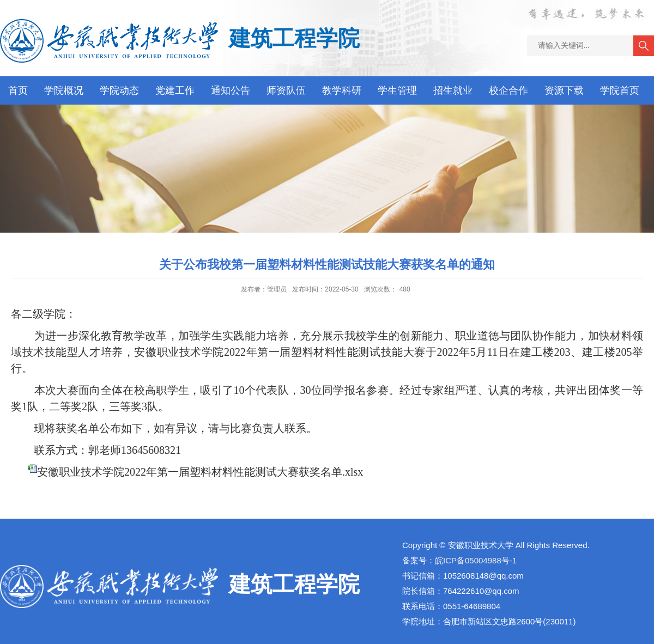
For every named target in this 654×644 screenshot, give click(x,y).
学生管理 (397, 90)
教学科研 (342, 90)
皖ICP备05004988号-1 (476, 560)
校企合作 (508, 90)
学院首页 (620, 90)
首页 (18, 90)
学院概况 (64, 90)
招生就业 (453, 90)
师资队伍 (286, 90)
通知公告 (231, 90)
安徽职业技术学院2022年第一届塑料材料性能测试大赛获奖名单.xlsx (200, 472)
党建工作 (175, 90)
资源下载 (564, 90)
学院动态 (119, 90)
